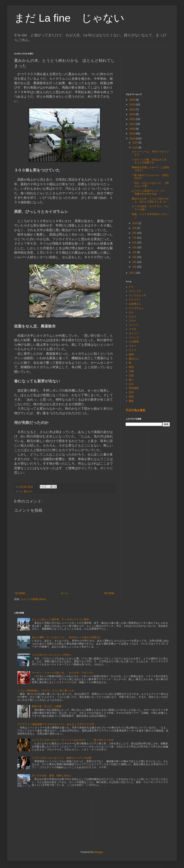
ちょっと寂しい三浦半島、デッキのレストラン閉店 (60, 619)
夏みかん (28, 491)
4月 (135, 252)
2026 (133, 100)
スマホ (133, 329)
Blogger (98, 852)
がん (131, 312)
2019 (133, 134)
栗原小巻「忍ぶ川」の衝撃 (47, 706)
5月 (135, 247)
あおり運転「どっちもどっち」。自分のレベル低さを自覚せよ (67, 637)
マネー (133, 346)
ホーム (65, 593)
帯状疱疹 (134, 388)
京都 (131, 371)
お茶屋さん (135, 304)
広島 (131, 375)
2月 (135, 262)
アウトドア (135, 291)
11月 (135, 148)
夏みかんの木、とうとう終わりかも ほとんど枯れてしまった (150, 200)
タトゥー (134, 333)
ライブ (133, 350)
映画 (131, 354)
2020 (133, 129)
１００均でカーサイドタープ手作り (52, 655)
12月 (135, 143)
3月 (135, 257)
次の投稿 (20, 593)
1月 (135, 267)
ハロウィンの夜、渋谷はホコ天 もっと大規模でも (150, 161)
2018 (133, 138)
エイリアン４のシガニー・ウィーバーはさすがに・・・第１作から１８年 (73, 740)
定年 (131, 392)
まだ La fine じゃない (69, 18)
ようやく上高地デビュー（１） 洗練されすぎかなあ (150, 192)
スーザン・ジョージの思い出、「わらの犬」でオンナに (63, 673)
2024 (133, 109)
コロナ (133, 321)
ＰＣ (131, 287)
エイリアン (135, 299)
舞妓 (131, 401)
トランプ (134, 338)
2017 (133, 273)
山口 (131, 384)
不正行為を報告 (136, 410)
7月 (135, 238)
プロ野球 (134, 342)
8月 (135, 233)
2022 (133, 119)
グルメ (133, 316)
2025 (133, 104)
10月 (135, 223)
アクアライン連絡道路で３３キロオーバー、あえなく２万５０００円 (56, 724)
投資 (131, 397)
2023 (133, 114)
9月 (135, 228)
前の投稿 (109, 593)
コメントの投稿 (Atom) (33, 599)
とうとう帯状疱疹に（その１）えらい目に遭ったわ (46, 691)
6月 (135, 242)
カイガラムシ (136, 308)
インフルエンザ (137, 295)
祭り (131, 380)
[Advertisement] (148, 70)
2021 (133, 124)
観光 (131, 367)
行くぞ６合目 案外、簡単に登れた (52, 776)
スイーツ (134, 325)
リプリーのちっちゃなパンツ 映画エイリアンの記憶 (62, 758)
